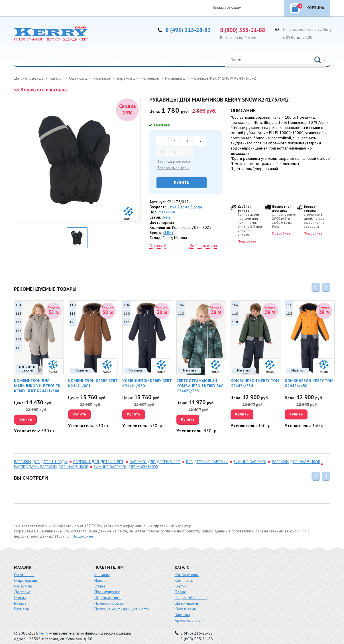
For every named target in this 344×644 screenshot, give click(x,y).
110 (73, 305)
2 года (183, 207)
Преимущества (107, 586)
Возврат (21, 597)
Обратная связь (108, 591)
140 (18, 348)
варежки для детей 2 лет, (99, 455)
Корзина (311, 7)
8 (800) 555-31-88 (243, 30)
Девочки (66, 58)
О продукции (26, 574)
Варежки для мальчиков (296, 455)
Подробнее (247, 241)
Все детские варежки (207, 455)
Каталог (34, 58)
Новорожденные (142, 58)
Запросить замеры (173, 168)
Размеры (22, 603)
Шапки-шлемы (187, 597)
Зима (166, 217)
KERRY (168, 233)
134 (18, 339)
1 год (172, 207)
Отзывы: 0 (158, 246)
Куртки (181, 580)
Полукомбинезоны (191, 591)
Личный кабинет (227, 8)
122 (18, 322)
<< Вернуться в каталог (41, 89)
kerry (44, 627)
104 (18, 305)
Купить (182, 182)
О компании (24, 568)
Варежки (182, 608)
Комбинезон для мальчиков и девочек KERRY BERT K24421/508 (37, 386)
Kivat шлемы (186, 603)
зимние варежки (250, 455)
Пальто (181, 586)
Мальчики (100, 58)
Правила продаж (109, 597)
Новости (101, 574)
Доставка (22, 586)
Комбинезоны (187, 568)
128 (18, 331)
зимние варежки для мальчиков (126, 461)
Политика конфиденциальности (122, 603)
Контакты (102, 568)
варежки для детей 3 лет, (155, 455)
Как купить (23, 580)
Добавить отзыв (203, 246)
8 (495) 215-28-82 (188, 30)
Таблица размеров (174, 161)
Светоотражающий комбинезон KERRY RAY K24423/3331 (200, 386)
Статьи (100, 580)
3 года (196, 207)
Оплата (20, 591)
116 (18, 313)
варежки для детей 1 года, (41, 455)
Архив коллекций (190, 614)
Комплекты (184, 574)
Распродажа (187, 58)
